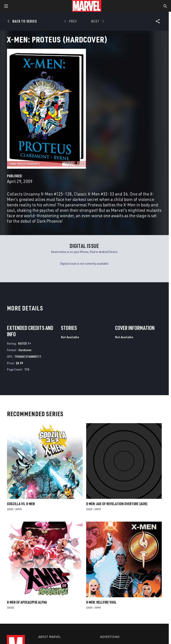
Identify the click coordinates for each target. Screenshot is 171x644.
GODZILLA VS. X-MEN (21, 504)
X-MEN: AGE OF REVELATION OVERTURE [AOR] (117, 504)
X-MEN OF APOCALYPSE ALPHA (27, 602)
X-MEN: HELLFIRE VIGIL (101, 602)
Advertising (110, 637)
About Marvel (50, 637)
